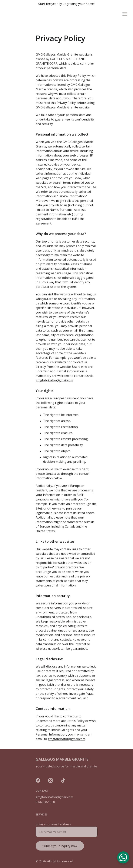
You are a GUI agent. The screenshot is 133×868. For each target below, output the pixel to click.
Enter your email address (53, 828)
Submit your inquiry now (60, 849)
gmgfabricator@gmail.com (54, 389)
